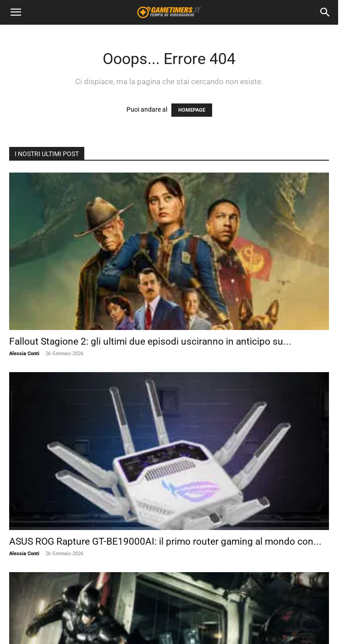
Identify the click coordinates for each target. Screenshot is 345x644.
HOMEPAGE (192, 110)
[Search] (325, 12)
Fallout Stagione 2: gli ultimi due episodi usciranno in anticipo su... (150, 341)
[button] (16, 12)
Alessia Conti (24, 354)
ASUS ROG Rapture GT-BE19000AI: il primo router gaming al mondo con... (165, 541)
